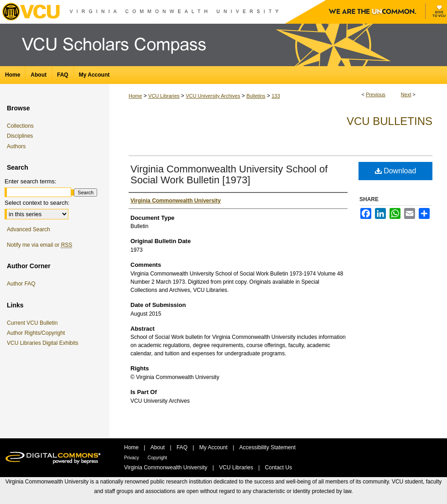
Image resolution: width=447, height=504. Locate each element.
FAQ (183, 447)
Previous (376, 94)
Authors (16, 146)
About (159, 447)
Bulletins (256, 96)
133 (275, 96)
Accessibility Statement (268, 447)
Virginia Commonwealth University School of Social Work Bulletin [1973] (229, 174)
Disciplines (20, 136)
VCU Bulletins (390, 121)
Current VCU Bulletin (34, 323)
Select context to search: (37, 203)
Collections (20, 126)
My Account (214, 447)
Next (406, 94)
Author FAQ (21, 284)
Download (396, 171)
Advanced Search (29, 229)
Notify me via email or (39, 245)
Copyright (158, 458)
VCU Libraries (164, 96)
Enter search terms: (30, 181)
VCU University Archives (213, 96)
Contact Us (278, 468)
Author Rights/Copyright (37, 333)
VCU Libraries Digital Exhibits (44, 343)
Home (135, 96)
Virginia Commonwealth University (166, 468)
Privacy (132, 458)
